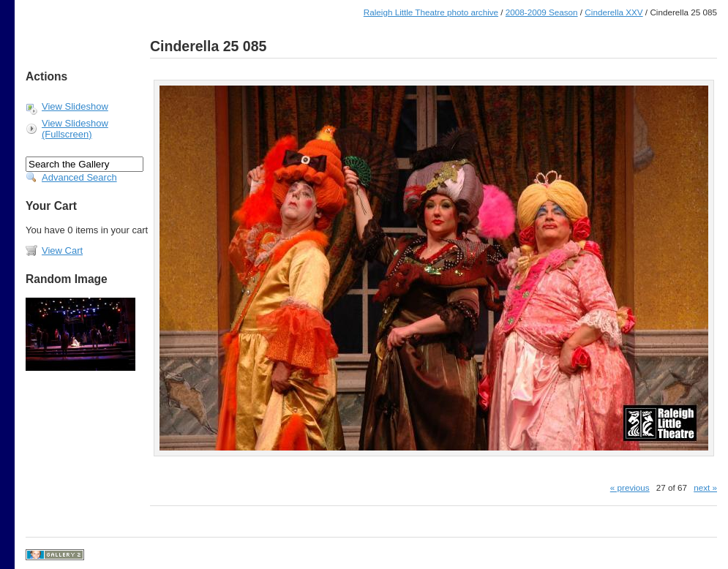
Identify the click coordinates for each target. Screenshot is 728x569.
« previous (630, 487)
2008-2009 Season (542, 12)
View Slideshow (75, 106)
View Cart (62, 250)
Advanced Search (79, 177)
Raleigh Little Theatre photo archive (431, 12)
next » (705, 487)
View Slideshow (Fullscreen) (75, 129)
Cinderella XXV (613, 12)
